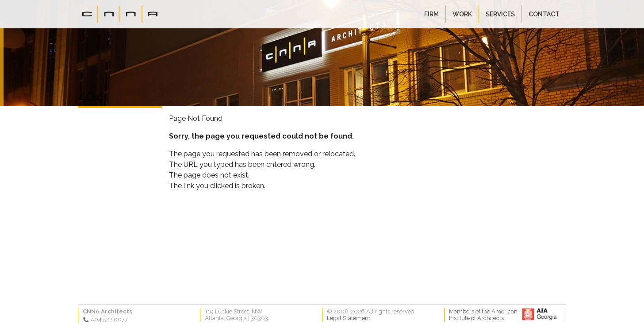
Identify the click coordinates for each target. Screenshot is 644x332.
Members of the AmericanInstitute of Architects (483, 315)
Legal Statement (349, 318)
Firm (431, 14)
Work (462, 14)
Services (500, 14)
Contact (544, 14)
